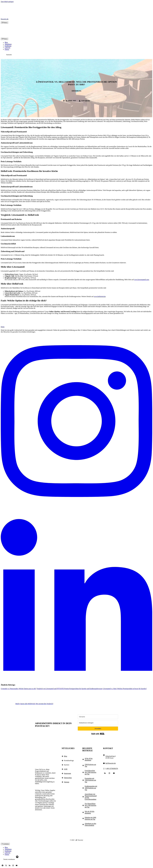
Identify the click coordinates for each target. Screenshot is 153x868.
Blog (6, 42)
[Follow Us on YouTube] (114, 773)
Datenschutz (68, 778)
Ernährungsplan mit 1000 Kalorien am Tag (91, 788)
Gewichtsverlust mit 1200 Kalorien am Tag (90, 772)
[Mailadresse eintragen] (98, 723)
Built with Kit (98, 734)
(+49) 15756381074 (112, 769)
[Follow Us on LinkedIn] (105, 773)
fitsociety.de (5, 19)
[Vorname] (98, 717)
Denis (87, 101)
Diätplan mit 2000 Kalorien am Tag (90, 818)
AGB (66, 769)
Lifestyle (7, 48)
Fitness (7, 49)
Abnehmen (8, 44)
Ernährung (8, 46)
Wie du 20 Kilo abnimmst (89, 812)
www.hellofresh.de (100, 296)
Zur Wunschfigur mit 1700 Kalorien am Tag (90, 805)
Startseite (9, 55)
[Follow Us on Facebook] (3, 865)
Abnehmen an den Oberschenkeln (90, 824)
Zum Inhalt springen (7, 2)
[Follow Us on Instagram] (109, 773)
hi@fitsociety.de (111, 763)
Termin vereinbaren (9, 859)
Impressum (67, 773)
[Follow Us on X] (6, 865)
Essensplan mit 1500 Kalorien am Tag (90, 780)
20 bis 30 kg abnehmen (89, 759)
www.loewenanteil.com (142, 280)
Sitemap (67, 782)
